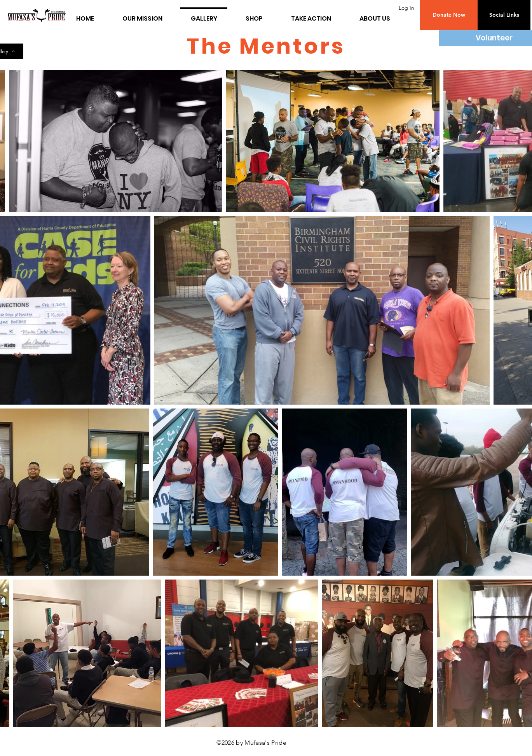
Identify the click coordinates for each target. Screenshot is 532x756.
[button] (449, 15)
